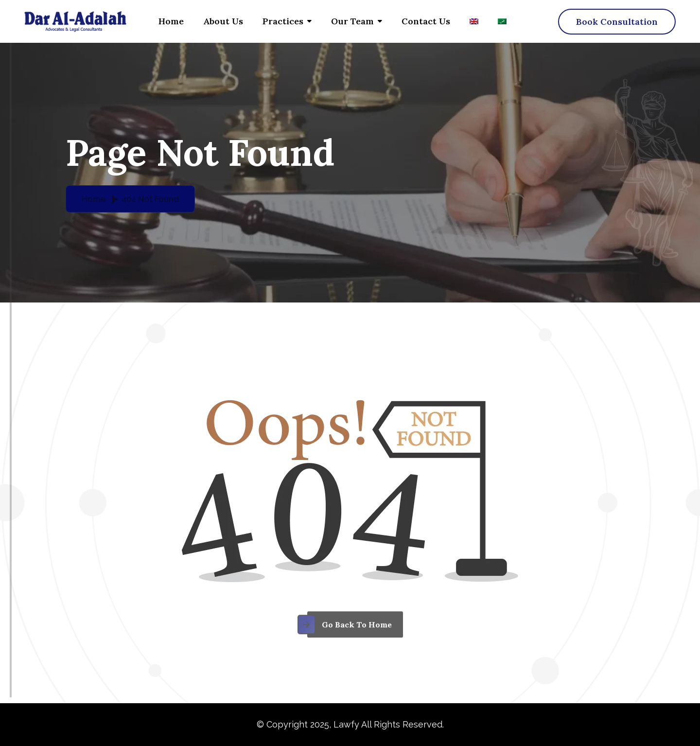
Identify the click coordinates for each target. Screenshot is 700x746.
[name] (617, 22)
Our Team (352, 21)
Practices (283, 21)
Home (171, 21)
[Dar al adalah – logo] (75, 21)
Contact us (426, 21)
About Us (223, 21)
